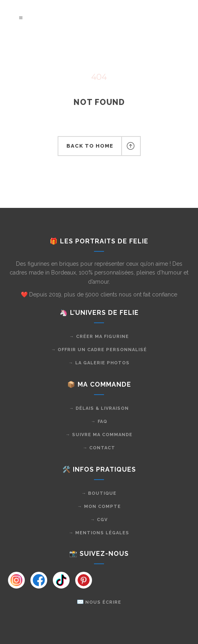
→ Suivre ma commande (99, 435)
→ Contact (99, 448)
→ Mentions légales (99, 533)
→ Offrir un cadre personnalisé (99, 350)
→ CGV (99, 520)
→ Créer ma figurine (99, 337)
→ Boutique (99, 493)
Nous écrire (103, 602)
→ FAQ (99, 422)
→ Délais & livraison (99, 408)
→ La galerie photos (99, 363)
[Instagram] (16, 580)
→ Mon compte (99, 507)
